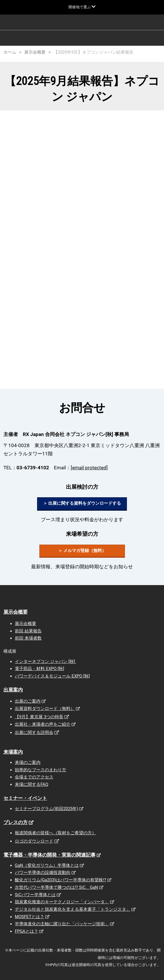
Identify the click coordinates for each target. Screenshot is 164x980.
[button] (82, 504)
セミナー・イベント (25, 798)
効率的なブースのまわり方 (41, 770)
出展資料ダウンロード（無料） (45, 709)
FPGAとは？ (27, 931)
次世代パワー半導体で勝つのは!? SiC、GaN (56, 887)
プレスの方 (16, 822)
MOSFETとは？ (30, 917)
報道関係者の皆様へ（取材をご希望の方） (55, 833)
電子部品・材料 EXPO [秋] (40, 669)
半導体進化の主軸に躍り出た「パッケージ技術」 (62, 924)
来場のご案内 (28, 762)
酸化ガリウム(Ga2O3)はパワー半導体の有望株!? (60, 880)
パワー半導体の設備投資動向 (43, 873)
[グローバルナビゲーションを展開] (82, 7)
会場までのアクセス (34, 777)
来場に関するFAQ (32, 784)
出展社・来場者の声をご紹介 (43, 724)
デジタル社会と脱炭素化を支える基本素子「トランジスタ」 (73, 909)
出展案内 (13, 690)
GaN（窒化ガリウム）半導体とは (47, 865)
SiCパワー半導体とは (35, 895)
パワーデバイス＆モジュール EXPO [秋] (52, 676)
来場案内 (13, 752)
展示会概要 (16, 612)
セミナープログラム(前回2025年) (46, 809)
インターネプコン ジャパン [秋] (45, 662)
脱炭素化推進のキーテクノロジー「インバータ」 (62, 902)
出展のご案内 (28, 701)
